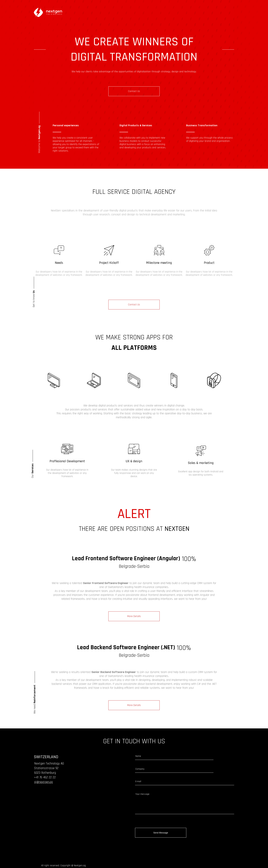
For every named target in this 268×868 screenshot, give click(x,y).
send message (161, 834)
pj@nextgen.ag (43, 792)
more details (134, 626)
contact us (134, 91)
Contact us (134, 309)
